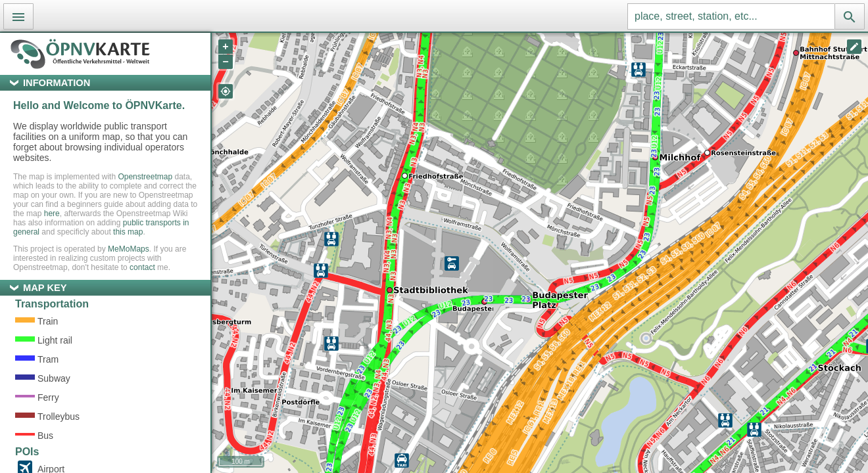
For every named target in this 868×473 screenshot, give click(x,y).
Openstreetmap (145, 177)
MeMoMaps (129, 249)
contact (142, 267)
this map (128, 232)
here (52, 214)
